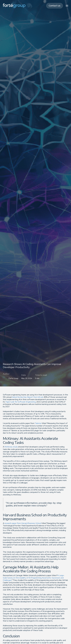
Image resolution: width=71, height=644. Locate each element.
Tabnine (38, 423)
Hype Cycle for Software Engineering (21, 402)
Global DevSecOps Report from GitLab (28, 397)
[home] (14, 6)
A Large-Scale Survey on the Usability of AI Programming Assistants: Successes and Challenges (34, 578)
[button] (67, 6)
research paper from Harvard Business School (23, 523)
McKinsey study (11, 447)
